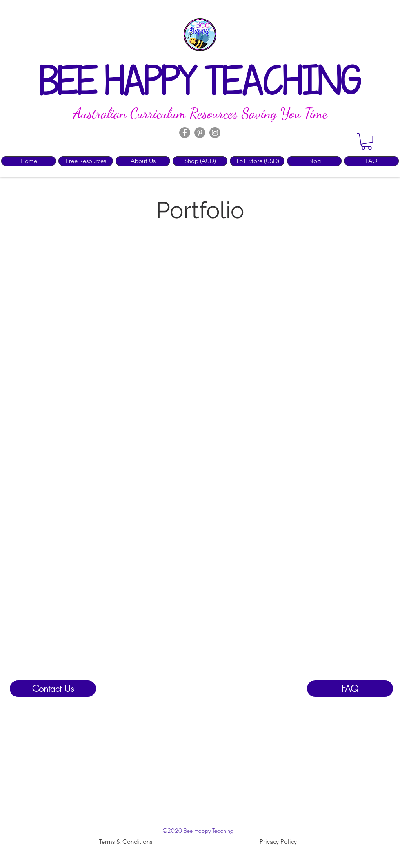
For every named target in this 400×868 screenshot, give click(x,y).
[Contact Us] (53, 689)
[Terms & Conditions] (126, 842)
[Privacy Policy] (278, 842)
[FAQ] (350, 689)
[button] (367, 141)
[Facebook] (185, 133)
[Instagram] (215, 133)
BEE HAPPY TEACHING (200, 84)
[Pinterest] (200, 133)
